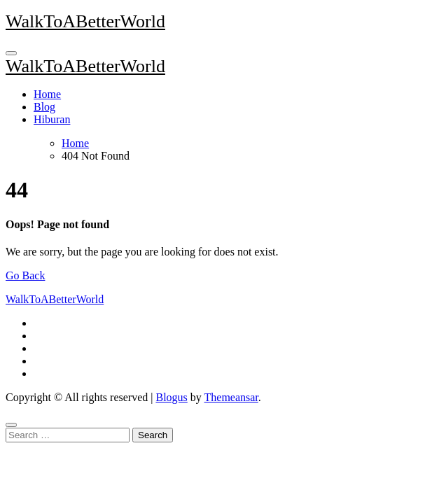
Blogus (171, 397)
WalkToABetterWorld (85, 21)
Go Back (25, 275)
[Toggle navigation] (11, 53)
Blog (44, 107)
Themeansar (231, 397)
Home (47, 94)
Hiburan (52, 119)
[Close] (11, 425)
